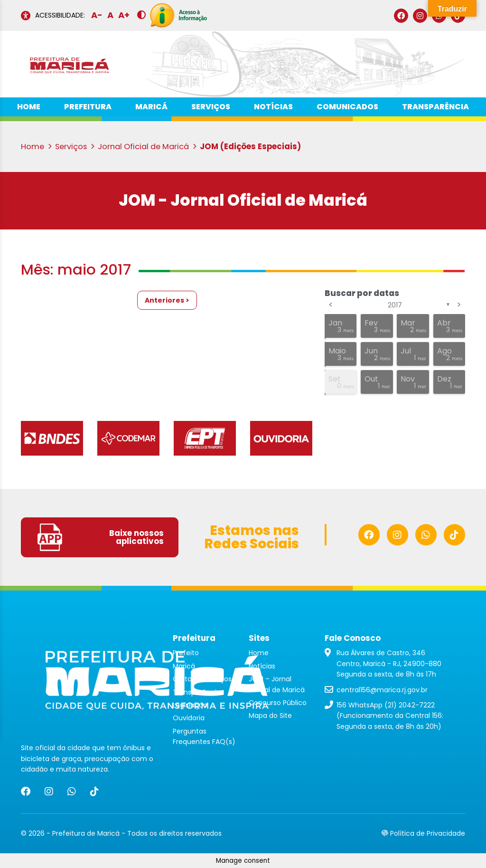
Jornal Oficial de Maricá (147, 146)
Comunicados (347, 107)
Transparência (435, 107)
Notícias (273, 107)
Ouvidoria (189, 718)
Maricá (151, 107)
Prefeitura (88, 107)
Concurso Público (278, 703)
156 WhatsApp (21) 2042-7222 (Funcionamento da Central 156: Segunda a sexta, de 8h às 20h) (390, 716)
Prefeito (186, 653)
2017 (395, 305)
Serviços (211, 107)
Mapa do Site (270, 715)
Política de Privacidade (423, 833)
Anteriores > (167, 300)
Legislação (190, 705)
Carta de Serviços (202, 679)
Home (29, 107)
